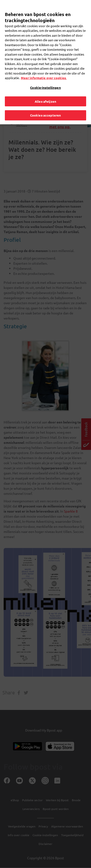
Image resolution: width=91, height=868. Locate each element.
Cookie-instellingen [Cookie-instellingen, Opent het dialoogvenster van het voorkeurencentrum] (45, 79)
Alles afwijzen (45, 93)
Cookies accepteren (45, 107)
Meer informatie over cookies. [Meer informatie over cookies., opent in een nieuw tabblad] (44, 69)
